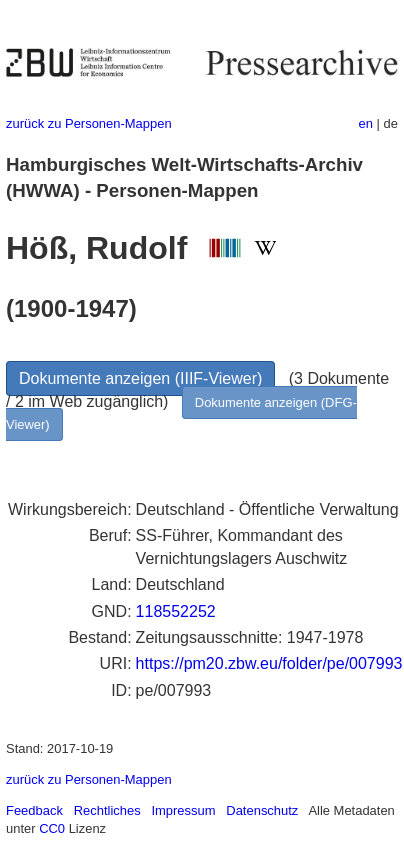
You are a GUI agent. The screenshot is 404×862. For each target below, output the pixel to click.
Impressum (183, 810)
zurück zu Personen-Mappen (89, 123)
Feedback (34, 810)
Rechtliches (107, 810)
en (366, 123)
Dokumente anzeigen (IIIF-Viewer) (140, 378)
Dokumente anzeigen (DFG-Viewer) (181, 413)
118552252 (176, 611)
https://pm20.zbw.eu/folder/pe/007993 (269, 663)
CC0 (52, 828)
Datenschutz (262, 810)
